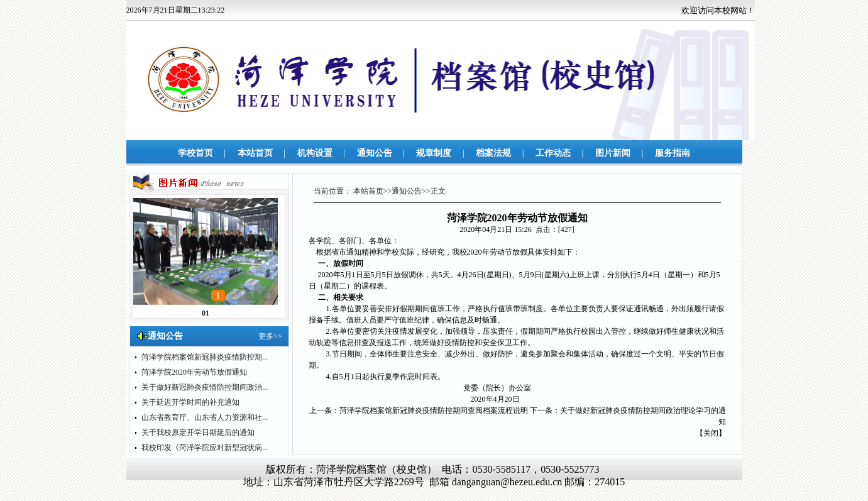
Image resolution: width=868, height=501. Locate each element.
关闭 (711, 433)
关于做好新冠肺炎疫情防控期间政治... (205, 387)
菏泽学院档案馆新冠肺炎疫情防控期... (205, 357)
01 (206, 313)
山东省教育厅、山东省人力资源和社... (205, 417)
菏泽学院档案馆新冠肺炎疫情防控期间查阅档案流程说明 (434, 410)
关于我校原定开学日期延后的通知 (198, 432)
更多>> (270, 336)
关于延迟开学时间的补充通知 (190, 402)
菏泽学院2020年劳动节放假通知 (194, 372)
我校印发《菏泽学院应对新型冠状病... (205, 448)
